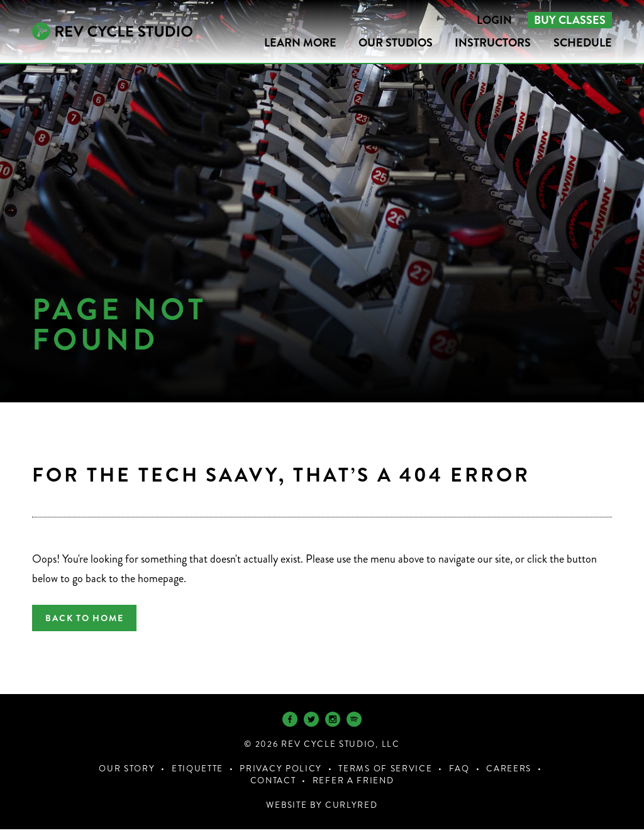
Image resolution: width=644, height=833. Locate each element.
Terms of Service (385, 772)
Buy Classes (570, 20)
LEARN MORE (300, 43)
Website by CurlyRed (322, 809)
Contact (273, 784)
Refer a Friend (353, 784)
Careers (509, 772)
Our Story (127, 772)
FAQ (459, 772)
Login (494, 20)
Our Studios (396, 43)
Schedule (583, 43)
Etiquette (197, 772)
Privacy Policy (281, 772)
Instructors (493, 43)
